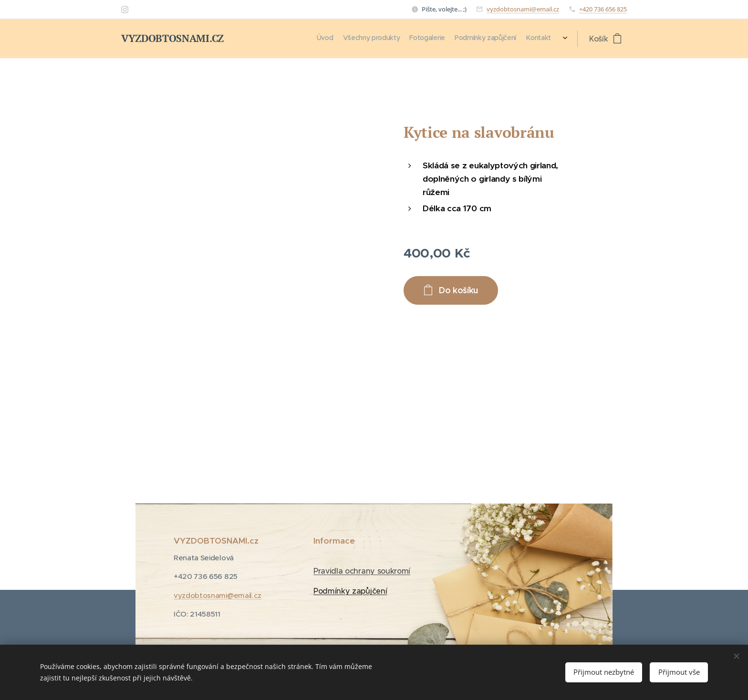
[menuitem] (502, 39)
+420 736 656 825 (603, 9)
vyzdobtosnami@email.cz (523, 9)
